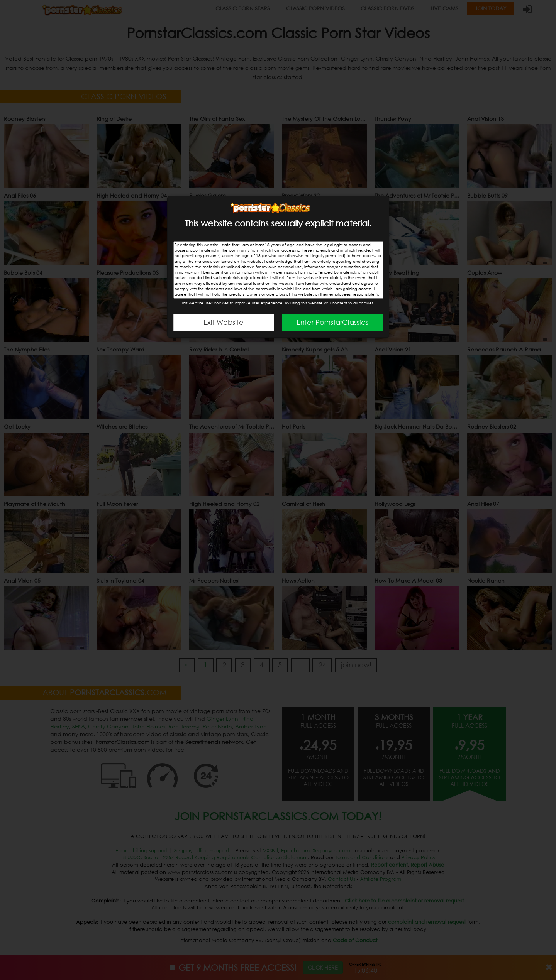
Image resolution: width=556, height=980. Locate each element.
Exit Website (224, 322)
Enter (332, 322)
